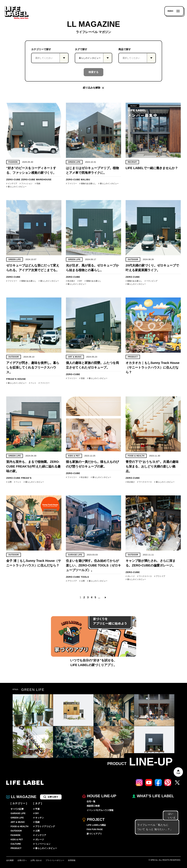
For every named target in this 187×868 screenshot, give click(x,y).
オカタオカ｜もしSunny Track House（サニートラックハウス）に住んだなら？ (153, 367)
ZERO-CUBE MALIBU (78, 180)
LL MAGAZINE (21, 797)
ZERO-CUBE (13, 180)
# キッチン (39, 818)
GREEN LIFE (74, 162)
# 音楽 (82, 378)
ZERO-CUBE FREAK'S (19, 478)
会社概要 (10, 860)
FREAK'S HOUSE (16, 379)
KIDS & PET (74, 456)
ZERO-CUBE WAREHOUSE (36, 180)
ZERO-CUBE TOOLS (77, 577)
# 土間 (9, 482)
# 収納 (38, 184)
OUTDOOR (133, 259)
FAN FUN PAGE (95, 829)
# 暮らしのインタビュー (16, 187)
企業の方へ (22, 860)
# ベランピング (151, 281)
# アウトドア (71, 581)
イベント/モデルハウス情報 (100, 810)
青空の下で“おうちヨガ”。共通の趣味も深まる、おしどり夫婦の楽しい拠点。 (152, 466)
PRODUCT (16, 848)
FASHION (13, 162)
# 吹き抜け (70, 281)
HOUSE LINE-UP (99, 796)
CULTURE (16, 844)
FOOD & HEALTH (136, 456)
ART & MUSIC (75, 357)
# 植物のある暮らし (88, 184)
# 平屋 (36, 809)
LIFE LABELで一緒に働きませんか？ (152, 168)
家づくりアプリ (94, 834)
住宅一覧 (91, 801)
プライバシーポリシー (55, 860)
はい (169, 814)
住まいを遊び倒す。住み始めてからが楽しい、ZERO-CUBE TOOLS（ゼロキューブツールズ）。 (93, 565)
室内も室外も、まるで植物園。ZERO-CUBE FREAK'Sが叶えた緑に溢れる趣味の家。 (33, 466)
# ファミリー (71, 184)
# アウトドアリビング (44, 826)
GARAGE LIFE (75, 555)
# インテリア (12, 184)
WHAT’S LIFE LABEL (153, 796)
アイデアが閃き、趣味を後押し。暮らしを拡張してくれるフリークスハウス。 (33, 367)
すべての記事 (17, 809)
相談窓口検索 (93, 806)
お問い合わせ (36, 860)
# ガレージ (130, 576)
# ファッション (26, 184)
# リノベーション (42, 844)
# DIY (80, 281)
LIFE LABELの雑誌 (96, 825)
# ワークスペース (144, 482)
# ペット (33, 383)
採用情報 (72, 860)
